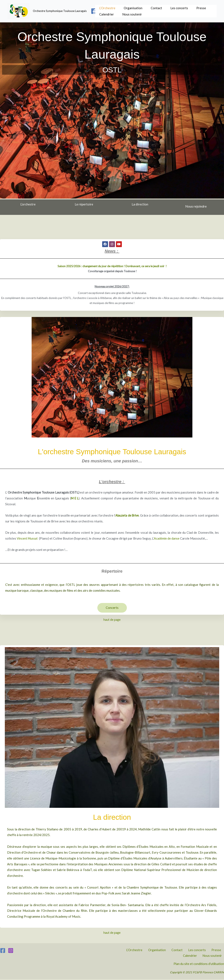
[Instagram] (11, 951)
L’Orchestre (106, 7)
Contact (153, 7)
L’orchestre (28, 204)
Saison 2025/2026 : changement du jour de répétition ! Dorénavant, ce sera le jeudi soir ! (112, 266)
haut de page (112, 620)
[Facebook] (94, 11)
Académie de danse (168, 538)
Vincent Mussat (28, 538)
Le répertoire (84, 204)
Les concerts (175, 7)
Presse (196, 7)
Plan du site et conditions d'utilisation (197, 964)
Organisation (131, 7)
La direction (140, 204)
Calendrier (106, 14)
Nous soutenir (130, 14)
